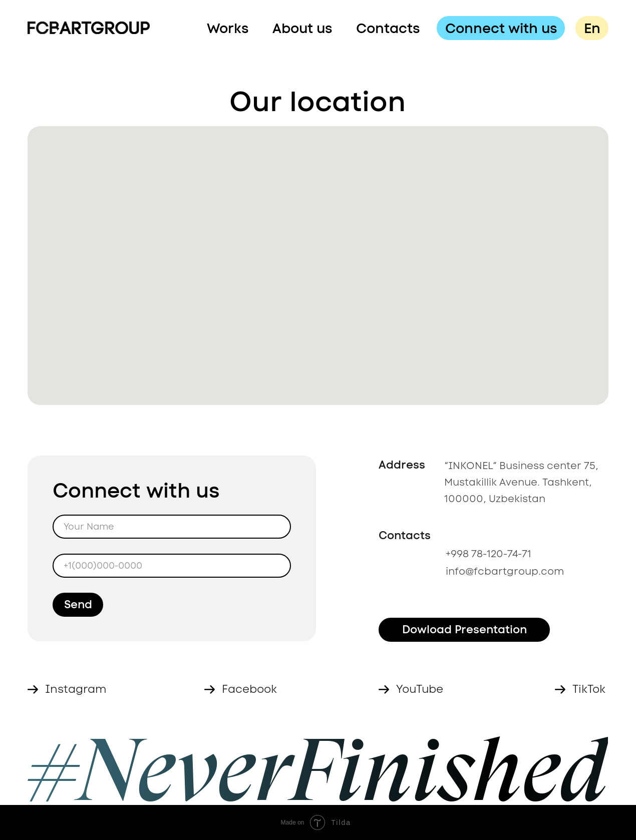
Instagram (76, 689)
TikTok (589, 689)
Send (78, 604)
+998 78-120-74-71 (489, 554)
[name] (172, 527)
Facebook (249, 689)
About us (302, 28)
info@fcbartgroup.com (505, 571)
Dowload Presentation (464, 629)
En (592, 28)
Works (228, 28)
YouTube (420, 689)
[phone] (172, 566)
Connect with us (501, 28)
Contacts (388, 28)
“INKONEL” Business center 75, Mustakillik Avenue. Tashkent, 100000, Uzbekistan (521, 482)
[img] (89, 28)
